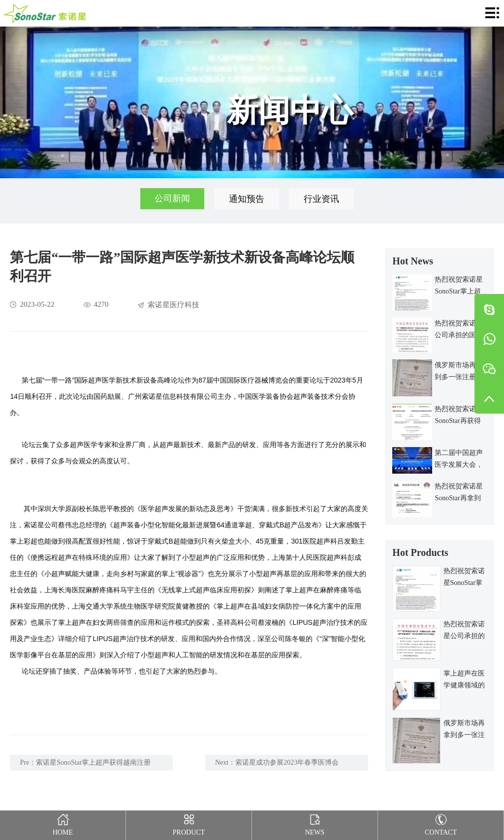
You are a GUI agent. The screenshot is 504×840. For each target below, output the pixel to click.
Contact (441, 823)
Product (189, 823)
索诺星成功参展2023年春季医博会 (287, 762)
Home (63, 823)
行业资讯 (322, 199)
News (315, 823)
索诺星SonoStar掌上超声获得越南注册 (93, 762)
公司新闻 (172, 199)
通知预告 (247, 199)
